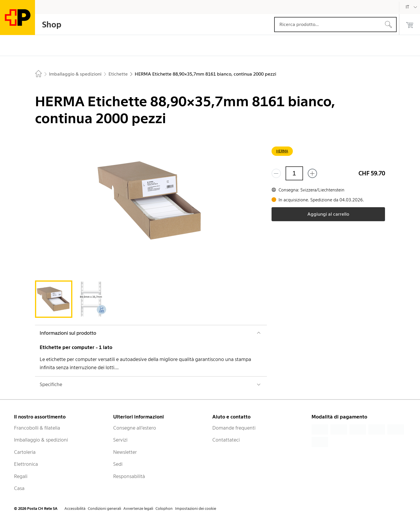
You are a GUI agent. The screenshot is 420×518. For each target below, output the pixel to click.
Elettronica (26, 464)
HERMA (282, 151)
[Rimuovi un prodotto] (276, 173)
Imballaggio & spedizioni (41, 440)
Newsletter (125, 452)
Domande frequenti (234, 428)
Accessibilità (75, 509)
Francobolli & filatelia (37, 428)
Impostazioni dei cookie (196, 509)
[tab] (54, 299)
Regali (21, 476)
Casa (19, 488)
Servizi (120, 440)
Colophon (164, 509)
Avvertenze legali (138, 509)
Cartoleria (25, 452)
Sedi (118, 464)
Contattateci (226, 440)
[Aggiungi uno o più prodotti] (312, 173)
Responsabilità (129, 476)
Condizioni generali (104, 509)
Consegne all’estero (135, 428)
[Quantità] (294, 173)
